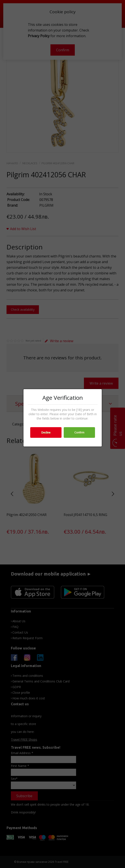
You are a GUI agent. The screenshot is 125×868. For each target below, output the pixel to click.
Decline (46, 432)
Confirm (79, 432)
